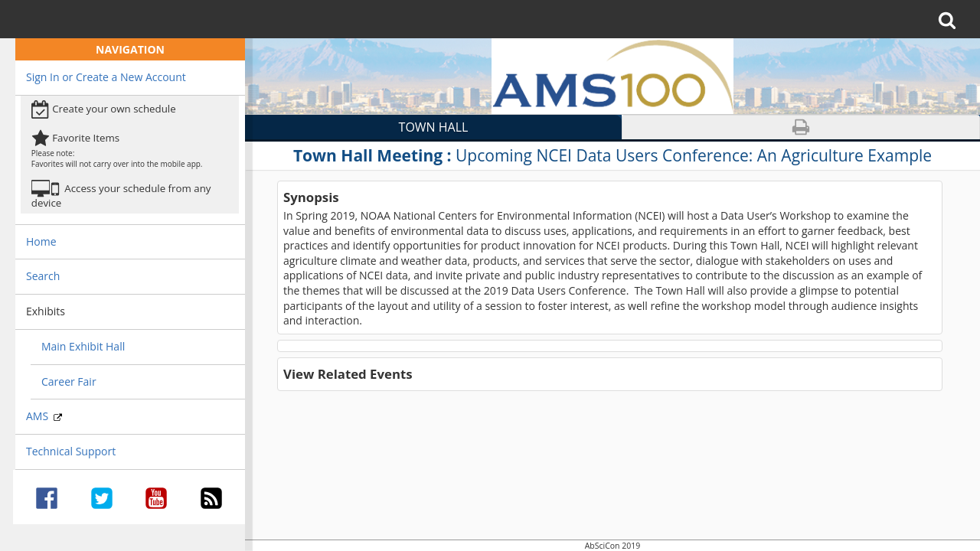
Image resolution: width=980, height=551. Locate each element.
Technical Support (71, 451)
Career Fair (69, 381)
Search (43, 276)
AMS (44, 416)
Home (41, 241)
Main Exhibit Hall (83, 346)
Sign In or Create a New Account (106, 77)
